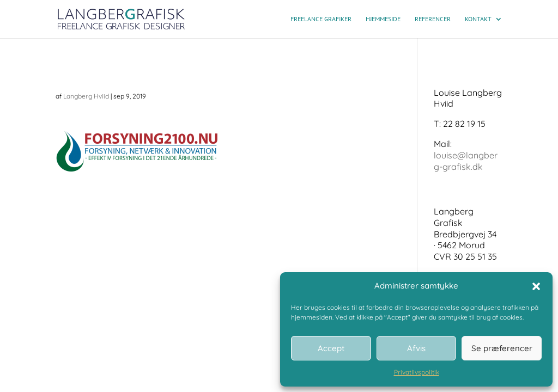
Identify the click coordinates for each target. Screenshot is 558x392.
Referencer (433, 19)
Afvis (416, 348)
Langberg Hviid (86, 96)
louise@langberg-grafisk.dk (466, 161)
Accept (331, 348)
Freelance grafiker (321, 19)
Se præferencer (502, 348)
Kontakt (478, 19)
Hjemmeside (383, 19)
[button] (536, 286)
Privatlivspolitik (417, 372)
